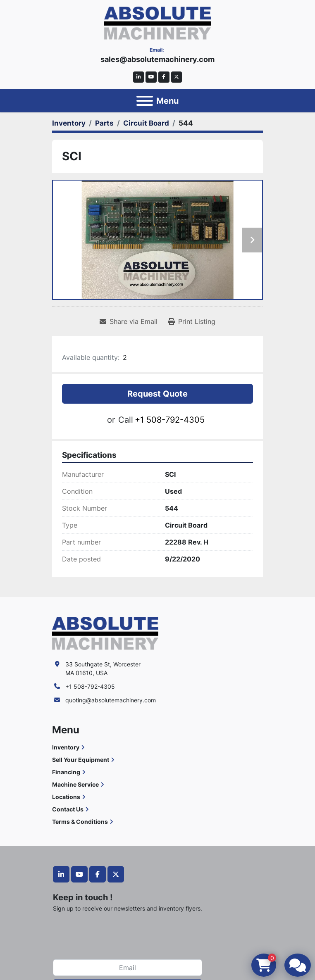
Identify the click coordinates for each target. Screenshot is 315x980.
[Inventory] (69, 123)
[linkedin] (139, 77)
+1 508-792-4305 (170, 420)
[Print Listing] (192, 321)
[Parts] (104, 123)
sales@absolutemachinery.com (157, 59)
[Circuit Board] (146, 123)
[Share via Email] (129, 321)
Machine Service (75, 784)
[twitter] (177, 77)
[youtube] (151, 77)
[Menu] (145, 101)
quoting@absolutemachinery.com (111, 700)
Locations (66, 797)
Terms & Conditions (80, 822)
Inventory (66, 747)
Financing (66, 772)
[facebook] (164, 77)
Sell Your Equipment (81, 760)
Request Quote (157, 394)
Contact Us (68, 809)
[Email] (128, 968)
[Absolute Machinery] (105, 633)
